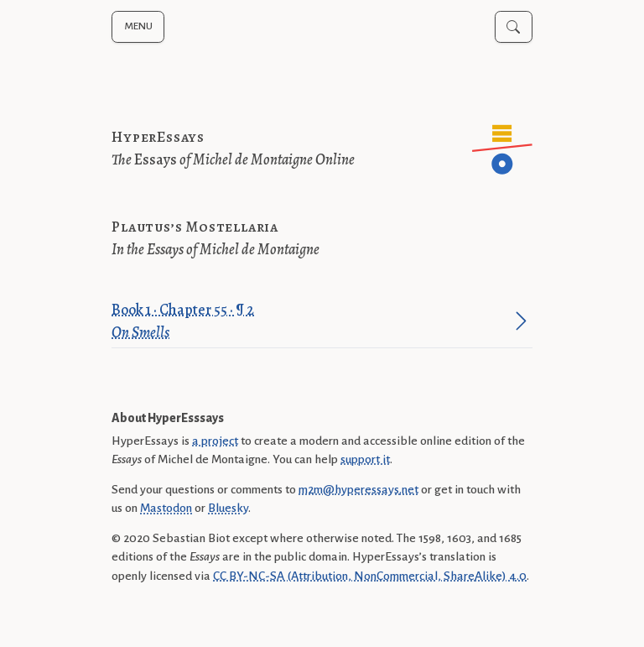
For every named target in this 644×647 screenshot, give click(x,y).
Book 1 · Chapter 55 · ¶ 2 (311, 322)
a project (215, 441)
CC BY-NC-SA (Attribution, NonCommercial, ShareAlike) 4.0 (370, 576)
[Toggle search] (514, 27)
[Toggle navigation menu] (138, 27)
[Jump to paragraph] (521, 321)
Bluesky (228, 508)
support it (365, 459)
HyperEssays (158, 137)
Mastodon (166, 508)
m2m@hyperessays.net (358, 489)
